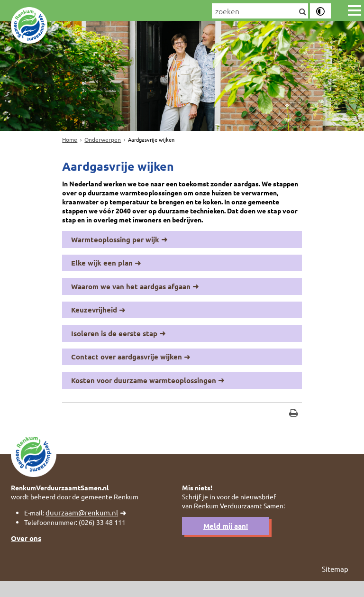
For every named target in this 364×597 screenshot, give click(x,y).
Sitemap (335, 585)
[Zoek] (302, 12)
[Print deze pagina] (294, 424)
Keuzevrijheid (94, 317)
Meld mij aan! (226, 541)
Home (70, 139)
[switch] (320, 11)
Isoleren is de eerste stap (114, 341)
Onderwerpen (103, 139)
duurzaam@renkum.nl (85, 527)
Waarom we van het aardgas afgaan (131, 293)
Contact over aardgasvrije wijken (127, 365)
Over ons (26, 554)
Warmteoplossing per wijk (115, 245)
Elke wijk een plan (102, 269)
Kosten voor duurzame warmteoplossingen (144, 389)
